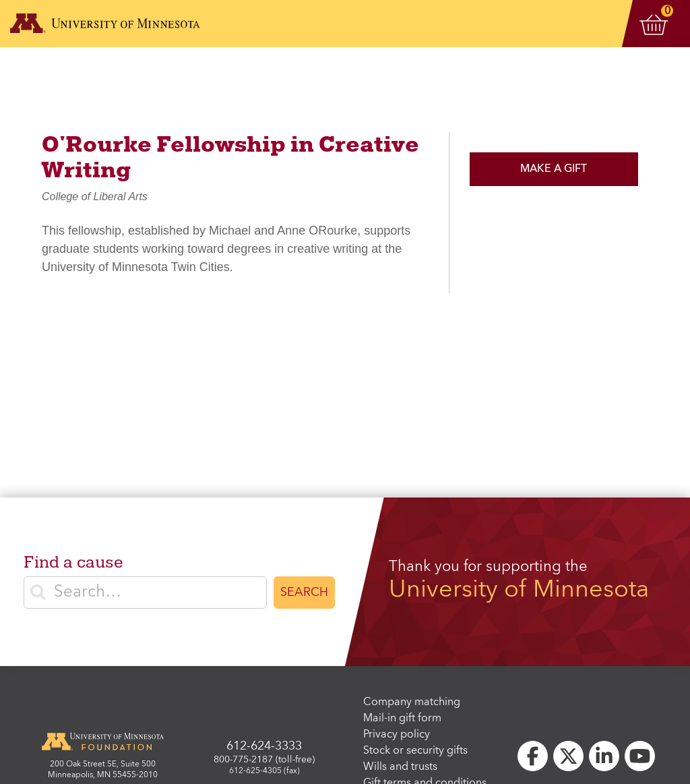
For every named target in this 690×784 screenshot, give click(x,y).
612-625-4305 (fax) (264, 771)
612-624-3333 (264, 746)
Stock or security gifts (415, 751)
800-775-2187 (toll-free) (264, 760)
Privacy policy (397, 735)
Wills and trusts (400, 767)
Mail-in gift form (402, 719)
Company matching (412, 702)
